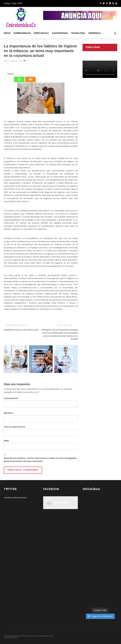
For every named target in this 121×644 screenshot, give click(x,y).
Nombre (8, 413)
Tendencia (95, 33)
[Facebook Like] (5, 74)
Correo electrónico (14, 427)
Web (6, 441)
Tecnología (78, 33)
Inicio (7, 33)
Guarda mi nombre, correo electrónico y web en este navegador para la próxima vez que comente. (40, 460)
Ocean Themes (11, 638)
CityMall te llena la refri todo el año (21, 330)
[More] (30, 77)
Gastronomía (60, 33)
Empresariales (23, 33)
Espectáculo (41, 33)
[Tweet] (6, 74)
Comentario (11, 398)
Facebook (61, 503)
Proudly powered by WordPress (17, 636)
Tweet (10, 74)
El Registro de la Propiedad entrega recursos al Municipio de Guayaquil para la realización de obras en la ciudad (60, 334)
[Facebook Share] (4, 74)
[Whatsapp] (19, 77)
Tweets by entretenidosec (15, 498)
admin (7, 61)
